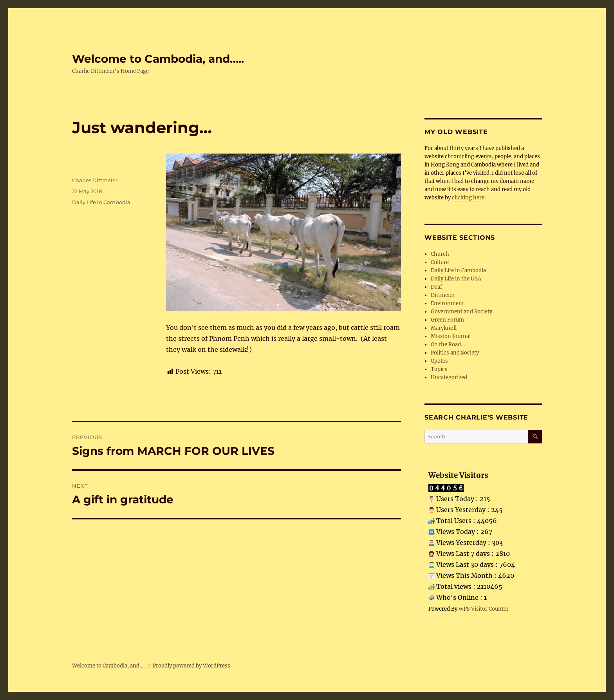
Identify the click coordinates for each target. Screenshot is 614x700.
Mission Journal (451, 336)
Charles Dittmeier (95, 180)
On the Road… (448, 345)
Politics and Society (455, 353)
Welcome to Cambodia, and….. (158, 59)
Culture (440, 262)
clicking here (468, 198)
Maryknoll (444, 328)
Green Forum (447, 320)
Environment (447, 303)
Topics (439, 369)
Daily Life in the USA (456, 279)
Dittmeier (443, 295)
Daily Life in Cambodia (101, 202)
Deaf (436, 287)
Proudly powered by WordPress (191, 666)
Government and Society (461, 312)
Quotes (439, 361)
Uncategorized (449, 377)
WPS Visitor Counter (484, 609)
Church (440, 254)
